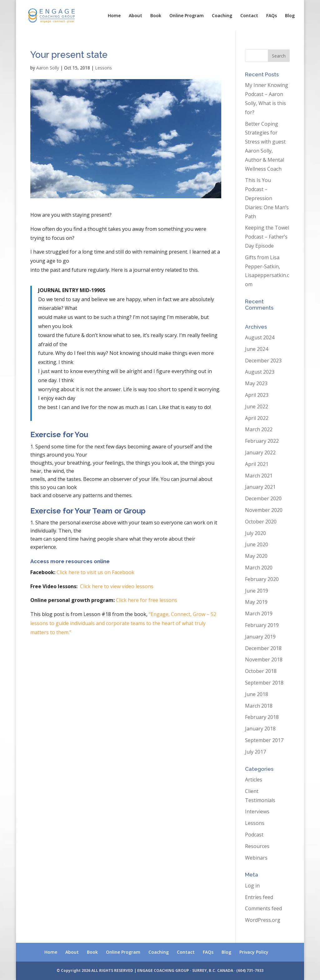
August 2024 (260, 337)
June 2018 (257, 694)
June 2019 (257, 591)
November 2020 (264, 510)
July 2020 (255, 533)
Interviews (257, 811)
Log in (252, 886)
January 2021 (260, 487)
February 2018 (262, 717)
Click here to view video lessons (117, 586)
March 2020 (259, 568)
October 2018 (261, 671)
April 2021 (257, 464)
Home (114, 16)
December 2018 (263, 648)
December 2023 (263, 361)
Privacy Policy (254, 952)
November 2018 (264, 659)
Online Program (187, 16)
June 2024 (257, 349)
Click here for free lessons (147, 600)
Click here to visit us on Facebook (95, 572)
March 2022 (259, 429)
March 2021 (259, 476)
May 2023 (256, 383)
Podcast (254, 835)
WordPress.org (263, 920)
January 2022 (260, 452)
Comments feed (263, 908)
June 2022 (257, 407)
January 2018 (260, 729)
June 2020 (257, 544)
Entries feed (259, 897)
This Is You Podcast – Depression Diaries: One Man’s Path (267, 198)
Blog (290, 16)
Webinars (256, 858)
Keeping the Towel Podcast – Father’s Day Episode (267, 237)
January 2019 (260, 637)
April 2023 (257, 395)
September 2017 (264, 740)
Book (156, 16)
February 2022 (262, 441)
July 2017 (255, 752)
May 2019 (256, 602)
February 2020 (262, 579)
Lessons (103, 68)
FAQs (272, 16)
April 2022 (257, 418)
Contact (249, 16)
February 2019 (262, 625)
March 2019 (259, 614)
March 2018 (259, 706)
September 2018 (264, 683)
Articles (254, 780)
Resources (257, 846)
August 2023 (260, 372)
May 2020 (256, 556)
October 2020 (261, 522)
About (135, 16)
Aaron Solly (48, 68)
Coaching (222, 16)
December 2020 (263, 498)
